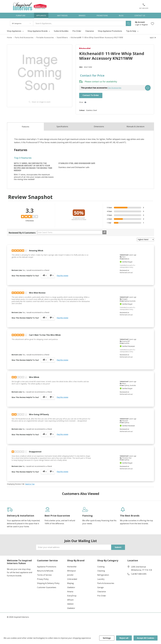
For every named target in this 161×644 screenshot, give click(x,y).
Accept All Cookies (146, 638)
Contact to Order (90, 95)
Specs (62, 126)
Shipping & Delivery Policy (48, 583)
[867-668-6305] (144, 7)
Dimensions (99, 126)
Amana (70, 591)
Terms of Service (44, 575)
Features (26, 126)
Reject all (124, 638)
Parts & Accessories (106, 583)
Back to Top (30, 484)
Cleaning (101, 571)
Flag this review (62, 275)
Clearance (102, 591)
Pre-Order (102, 596)
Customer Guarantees (47, 587)
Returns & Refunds (45, 571)
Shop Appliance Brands (38, 31)
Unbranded (72, 579)
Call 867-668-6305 (139, 574)
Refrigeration (103, 575)
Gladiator (71, 587)
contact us (96, 82)
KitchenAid (72, 567)
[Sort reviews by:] (145, 239)
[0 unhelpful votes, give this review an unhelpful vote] (51, 276)
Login (137, 25)
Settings (107, 638)
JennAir (70, 575)
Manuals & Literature (135, 126)
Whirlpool (71, 571)
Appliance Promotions (47, 567)
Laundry (101, 579)
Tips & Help (131, 31)
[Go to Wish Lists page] (153, 23)
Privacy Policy (43, 579)
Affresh (70, 600)
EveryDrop (72, 596)
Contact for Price (92, 75)
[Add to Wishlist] (148, 88)
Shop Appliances (14, 31)
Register (145, 25)
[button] (144, 6)
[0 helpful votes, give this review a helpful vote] (44, 276)
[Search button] (128, 23)
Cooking (101, 567)
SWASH (70, 604)
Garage (100, 587)
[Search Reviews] (72, 232)
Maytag (70, 583)
